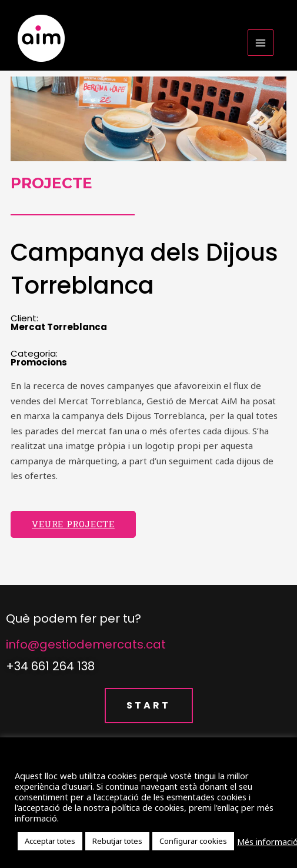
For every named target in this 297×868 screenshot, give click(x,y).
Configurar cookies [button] (193, 841)
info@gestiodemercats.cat (86, 644)
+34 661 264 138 (50, 666)
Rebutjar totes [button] (117, 841)
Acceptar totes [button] (50, 841)
